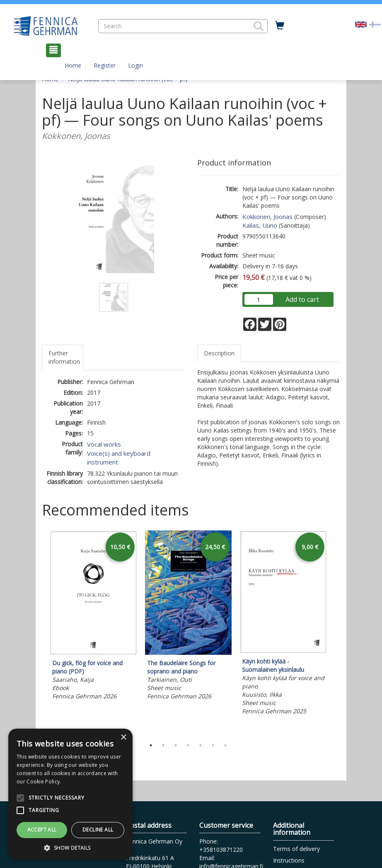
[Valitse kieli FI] (375, 24)
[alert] (70, 794)
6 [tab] (213, 745)
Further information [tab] (64, 357)
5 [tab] (201, 745)
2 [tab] (163, 745)
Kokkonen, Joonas (267, 216)
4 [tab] (188, 745)
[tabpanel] (93, 616)
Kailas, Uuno (260, 225)
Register (105, 65)
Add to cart (302, 299)
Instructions (289, 860)
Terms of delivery (296, 849)
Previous (40, 633)
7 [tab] (225, 745)
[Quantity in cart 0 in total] (280, 26)
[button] (259, 26)
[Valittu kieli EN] (361, 24)
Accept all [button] (42, 830)
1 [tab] (151, 745)
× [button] (123, 738)
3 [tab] (176, 745)
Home (73, 65)
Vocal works (104, 444)
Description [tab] (219, 353)
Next (336, 633)
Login (135, 65)
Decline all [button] (98, 830)
